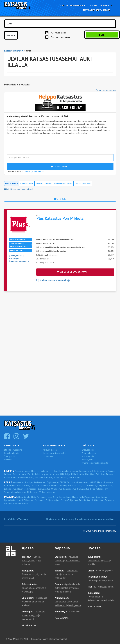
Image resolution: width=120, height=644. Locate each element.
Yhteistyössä (88, 460)
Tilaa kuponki (60, 167)
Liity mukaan (49, 456)
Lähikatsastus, (10, 489)
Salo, (31, 477)
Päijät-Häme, (98, 500)
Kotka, (15, 474)
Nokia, (82, 474)
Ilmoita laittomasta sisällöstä (95, 463)
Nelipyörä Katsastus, (27, 489)
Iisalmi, (75, 471)
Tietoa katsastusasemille (54, 453)
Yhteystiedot (88, 450)
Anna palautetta (89, 453)
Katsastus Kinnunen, (40, 486)
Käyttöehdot (10, 519)
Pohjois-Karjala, (53, 500)
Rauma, (14, 477)
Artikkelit (8, 460)
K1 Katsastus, (10, 486)
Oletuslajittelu (11, 183)
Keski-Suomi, (101, 497)
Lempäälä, (60, 474)
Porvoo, (110, 474)
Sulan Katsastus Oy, (99, 489)
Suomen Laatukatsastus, (15, 492)
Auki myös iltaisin (59, 33)
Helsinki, (35, 471)
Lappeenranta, (48, 474)
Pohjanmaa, (40, 500)
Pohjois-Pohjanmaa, (70, 500)
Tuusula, (64, 477)
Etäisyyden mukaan (83, 183)
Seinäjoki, (39, 477)
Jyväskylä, (92, 471)
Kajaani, (111, 471)
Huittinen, (44, 471)
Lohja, (68, 474)
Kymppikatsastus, (105, 486)
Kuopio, (31, 474)
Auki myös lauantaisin (61, 37)
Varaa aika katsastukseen (72, 272)
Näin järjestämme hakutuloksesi (18, 189)
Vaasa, (71, 477)
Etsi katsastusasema (73, 5)
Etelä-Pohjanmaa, (39, 497)
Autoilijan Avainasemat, (35, 482)
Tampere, (48, 477)
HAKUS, (93, 482)
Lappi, (20, 500)
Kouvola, (23, 474)
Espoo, (20, 471)
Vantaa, (78, 477)
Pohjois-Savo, (85, 500)
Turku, (57, 477)
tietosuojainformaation (34, 171)
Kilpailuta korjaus (101, 5)
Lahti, (38, 474)
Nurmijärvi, (90, 474)
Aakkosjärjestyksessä (63, 183)
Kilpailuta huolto (12, 453)
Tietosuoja (23, 519)
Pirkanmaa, (29, 500)
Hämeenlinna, (65, 471)
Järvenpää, (102, 471)
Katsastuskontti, (90, 486)
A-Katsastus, (19, 482)
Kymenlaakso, (10, 500)
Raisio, (7, 477)
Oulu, (98, 474)
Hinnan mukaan (27, 183)
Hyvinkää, (53, 471)
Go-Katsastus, (83, 482)
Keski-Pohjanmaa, (87, 497)
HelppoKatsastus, (105, 482)
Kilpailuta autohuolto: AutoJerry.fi (61, 519)
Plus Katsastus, (44, 489)
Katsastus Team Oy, (58, 486)
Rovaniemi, (23, 477)
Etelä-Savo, (53, 497)
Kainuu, (62, 497)
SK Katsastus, (83, 489)
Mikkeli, (75, 474)
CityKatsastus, (53, 482)
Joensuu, (83, 471)
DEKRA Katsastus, (68, 482)
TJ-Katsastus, (33, 492)
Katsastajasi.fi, (23, 486)
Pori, (103, 474)
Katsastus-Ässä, (75, 486)
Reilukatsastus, (70, 489)
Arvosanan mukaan (44, 183)
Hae (102, 35)
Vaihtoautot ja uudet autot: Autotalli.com (97, 519)
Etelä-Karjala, (24, 497)
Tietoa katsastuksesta (98, 10)
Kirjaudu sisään (50, 450)
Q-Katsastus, (57, 489)
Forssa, (27, 471)
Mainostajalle (88, 456)
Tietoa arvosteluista (19, 261)
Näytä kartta (60, 199)
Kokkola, (8, 474)
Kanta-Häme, (72, 497)
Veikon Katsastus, (47, 492)
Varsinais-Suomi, (21, 503)
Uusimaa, (8, 503)
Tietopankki (10, 456)
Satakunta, (109, 500)
